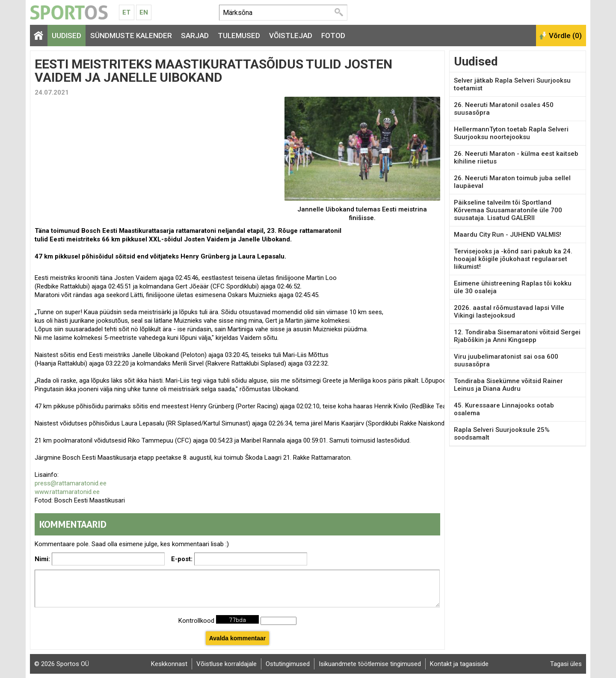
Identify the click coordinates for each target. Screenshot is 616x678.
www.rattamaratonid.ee (67, 492)
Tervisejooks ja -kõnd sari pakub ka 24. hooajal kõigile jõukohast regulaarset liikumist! (513, 259)
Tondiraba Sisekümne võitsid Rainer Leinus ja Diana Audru (508, 385)
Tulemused (239, 36)
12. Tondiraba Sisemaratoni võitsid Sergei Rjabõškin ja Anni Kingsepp (517, 336)
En (144, 12)
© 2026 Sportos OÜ (62, 664)
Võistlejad (291, 36)
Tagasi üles (566, 664)
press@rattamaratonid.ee (71, 483)
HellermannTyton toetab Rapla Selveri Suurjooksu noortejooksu (511, 133)
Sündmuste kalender (131, 36)
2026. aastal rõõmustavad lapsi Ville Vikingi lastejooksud (509, 312)
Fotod (333, 36)
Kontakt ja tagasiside (459, 664)
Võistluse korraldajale (227, 664)
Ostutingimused (288, 664)
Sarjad (195, 36)
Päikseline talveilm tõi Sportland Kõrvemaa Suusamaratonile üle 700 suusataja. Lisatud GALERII (508, 210)
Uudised (67, 36)
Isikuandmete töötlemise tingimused (370, 664)
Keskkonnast (169, 664)
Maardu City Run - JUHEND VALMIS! (508, 235)
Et (126, 12)
